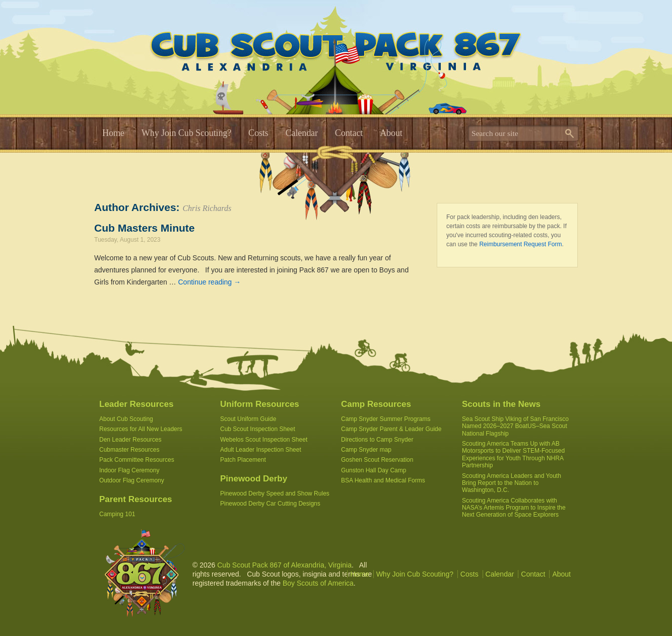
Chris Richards (207, 208)
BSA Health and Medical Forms (383, 480)
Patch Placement (243, 460)
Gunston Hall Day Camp (374, 470)
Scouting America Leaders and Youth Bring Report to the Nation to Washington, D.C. (512, 483)
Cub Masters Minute (145, 228)
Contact (349, 133)
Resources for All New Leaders (141, 429)
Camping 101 (117, 514)
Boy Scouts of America (318, 583)
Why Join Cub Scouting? (186, 133)
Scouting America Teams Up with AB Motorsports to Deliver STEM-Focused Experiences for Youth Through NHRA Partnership (513, 454)
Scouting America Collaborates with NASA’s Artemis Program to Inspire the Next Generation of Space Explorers (514, 508)
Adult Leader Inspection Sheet (261, 450)
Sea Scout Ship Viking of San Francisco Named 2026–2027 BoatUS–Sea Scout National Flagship (515, 426)
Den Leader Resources (130, 440)
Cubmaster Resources (129, 450)
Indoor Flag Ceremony (129, 470)
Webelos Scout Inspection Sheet (264, 440)
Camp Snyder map (366, 450)
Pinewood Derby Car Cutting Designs (270, 504)
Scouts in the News (501, 404)
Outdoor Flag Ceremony (132, 480)
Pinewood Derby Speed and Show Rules (275, 493)
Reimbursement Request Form (520, 244)
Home (113, 133)
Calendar (302, 133)
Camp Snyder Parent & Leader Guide (391, 429)
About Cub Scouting (126, 419)
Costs (258, 133)
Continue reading (210, 282)
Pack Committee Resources (137, 460)
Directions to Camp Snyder (377, 440)
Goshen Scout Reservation (377, 460)
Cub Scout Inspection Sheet (258, 429)
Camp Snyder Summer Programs (386, 419)
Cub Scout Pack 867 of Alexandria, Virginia (284, 565)
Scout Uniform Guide (248, 419)
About (391, 133)
